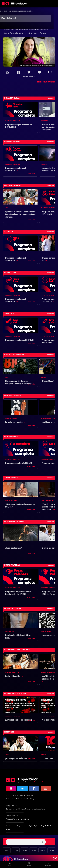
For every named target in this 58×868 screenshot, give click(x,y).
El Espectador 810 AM (26, 796)
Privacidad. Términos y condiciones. (19, 819)
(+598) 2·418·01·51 (12, 806)
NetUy (16, 816)
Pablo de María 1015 (13, 799)
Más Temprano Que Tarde (16, 13)
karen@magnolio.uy (39, 809)
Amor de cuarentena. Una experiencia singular (26, 22)
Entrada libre (34, 13)
